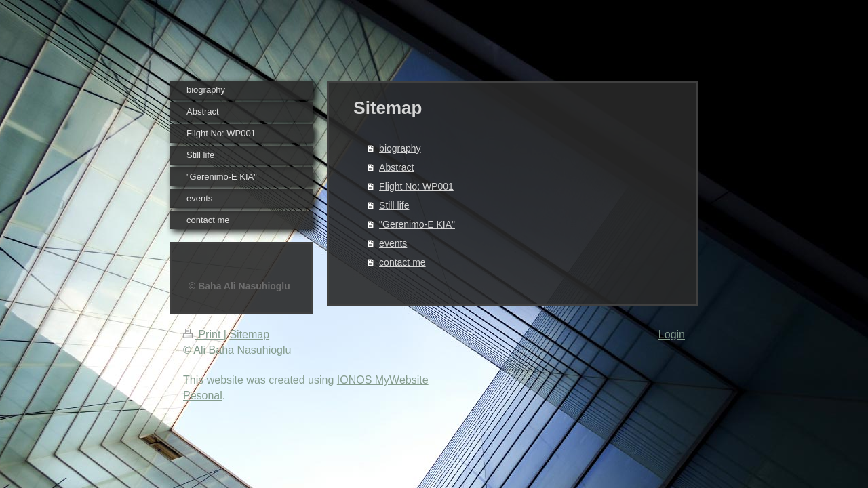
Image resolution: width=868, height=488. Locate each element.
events (393, 243)
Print (203, 334)
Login (672, 334)
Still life (394, 205)
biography (400, 148)
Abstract (396, 167)
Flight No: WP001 (416, 186)
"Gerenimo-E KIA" (417, 224)
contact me (402, 262)
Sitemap (249, 334)
